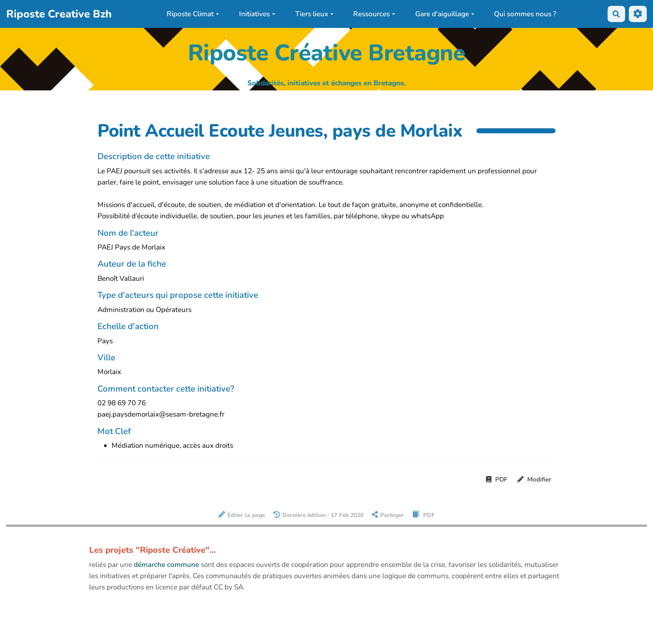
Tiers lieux (314, 14)
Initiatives (257, 14)
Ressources (374, 14)
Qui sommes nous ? (525, 14)
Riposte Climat (193, 14)
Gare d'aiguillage (445, 14)
